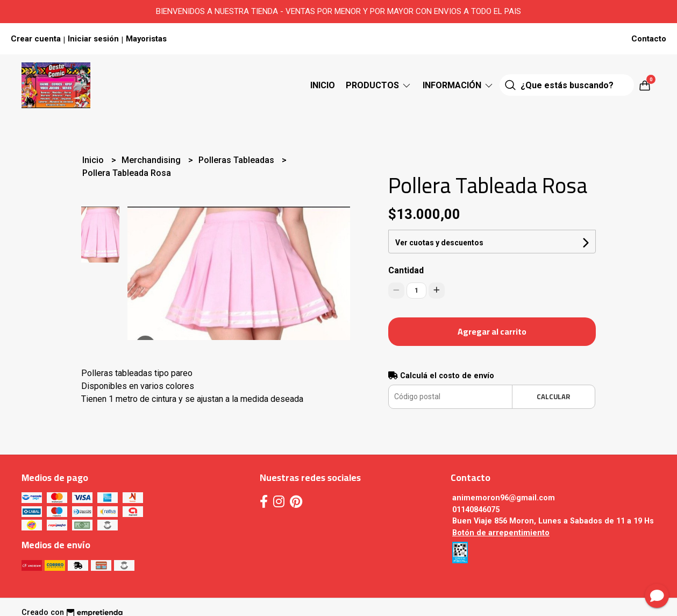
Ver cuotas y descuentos (439, 243)
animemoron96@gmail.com (504, 498)
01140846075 (476, 510)
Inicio (323, 85)
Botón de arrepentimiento (501, 533)
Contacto (649, 39)
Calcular (553, 396)
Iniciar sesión (93, 39)
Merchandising (152, 160)
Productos (379, 85)
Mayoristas (146, 39)
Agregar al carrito (492, 331)
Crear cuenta (36, 39)
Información (458, 85)
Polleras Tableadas (237, 160)
